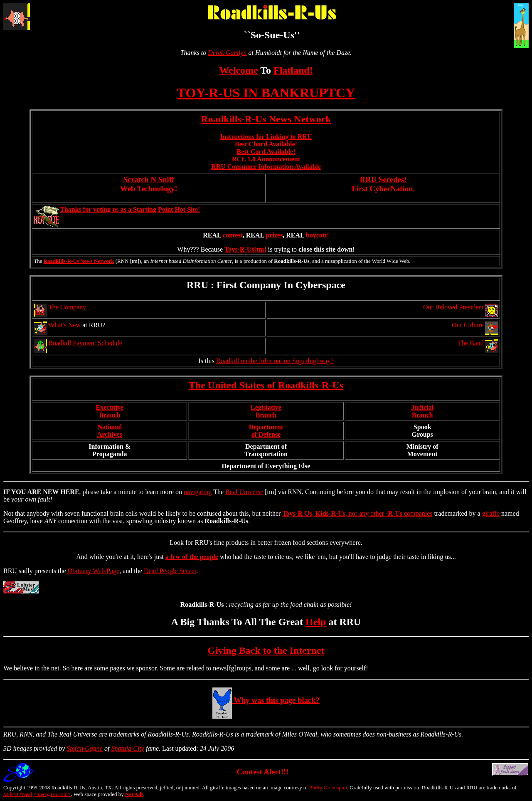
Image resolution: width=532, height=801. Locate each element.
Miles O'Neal (18, 794)
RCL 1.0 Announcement (266, 159)
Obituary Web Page (94, 571)
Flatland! (293, 70)
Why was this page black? (266, 700)
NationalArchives (110, 431)
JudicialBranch (422, 411)
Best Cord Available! (266, 152)
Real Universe (244, 492)
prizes (274, 235)
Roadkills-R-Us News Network (266, 119)
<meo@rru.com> (52, 794)
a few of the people (192, 557)
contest (233, 235)
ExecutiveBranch (110, 411)
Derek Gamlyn (227, 53)
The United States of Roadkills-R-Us (266, 385)
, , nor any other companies (357, 513)
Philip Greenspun (328, 787)
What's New (64, 325)
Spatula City (128, 748)
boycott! (318, 235)
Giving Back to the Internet (266, 650)
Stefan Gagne (85, 748)
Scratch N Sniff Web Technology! (149, 184)
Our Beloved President (453, 307)
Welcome (238, 70)
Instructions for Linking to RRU (266, 137)
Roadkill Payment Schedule (85, 343)
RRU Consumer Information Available (266, 167)
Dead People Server (170, 571)
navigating (198, 492)
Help (316, 622)
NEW (51, 492)
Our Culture (468, 325)
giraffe (491, 513)
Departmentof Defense (266, 431)
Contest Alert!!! (262, 772)
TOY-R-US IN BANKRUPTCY (266, 93)
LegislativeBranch (266, 411)
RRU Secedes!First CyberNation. (383, 184)
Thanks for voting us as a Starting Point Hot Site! (130, 209)
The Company (67, 307)
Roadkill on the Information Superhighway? (275, 361)
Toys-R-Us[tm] (245, 249)
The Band (471, 343)
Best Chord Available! (266, 144)
